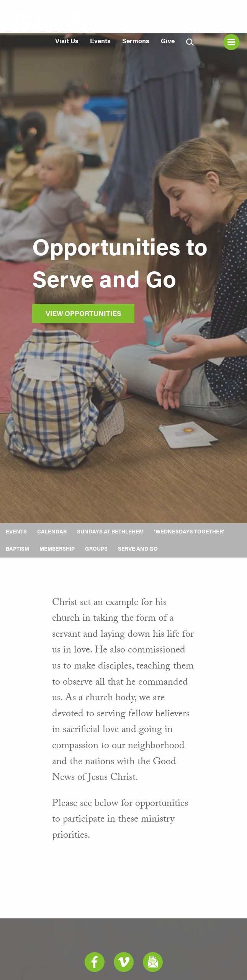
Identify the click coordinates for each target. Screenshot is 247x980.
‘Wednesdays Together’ (189, 531)
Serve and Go (138, 548)
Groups (96, 548)
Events (100, 41)
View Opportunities (83, 313)
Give (168, 41)
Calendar (52, 531)
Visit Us (67, 41)
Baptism (17, 548)
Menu (231, 42)
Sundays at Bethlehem (110, 531)
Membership (57, 548)
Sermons (136, 41)
